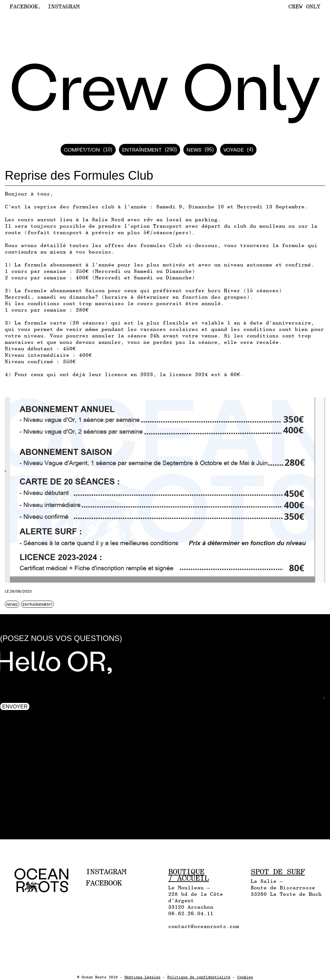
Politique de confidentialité (199, 977)
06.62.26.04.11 (191, 913)
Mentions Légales (142, 977)
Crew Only (304, 6)
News (194, 150)
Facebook (24, 6)
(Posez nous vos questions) (61, 638)
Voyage (233, 150)
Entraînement (142, 150)
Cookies (245, 977)
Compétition (82, 150)
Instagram (64, 6)
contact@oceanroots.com (204, 926)
